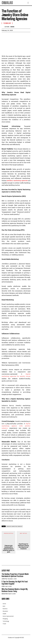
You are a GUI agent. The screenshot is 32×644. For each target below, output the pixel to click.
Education (5, 594)
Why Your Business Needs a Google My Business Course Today (15, 590)
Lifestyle (4, 579)
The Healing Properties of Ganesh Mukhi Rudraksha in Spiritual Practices (15, 575)
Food (3, 586)
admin (12, 27)
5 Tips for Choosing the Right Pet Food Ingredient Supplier (15, 583)
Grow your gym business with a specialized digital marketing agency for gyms (9, 549)
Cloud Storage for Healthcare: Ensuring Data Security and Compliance (23, 546)
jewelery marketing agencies (17, 181)
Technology (7, 23)
